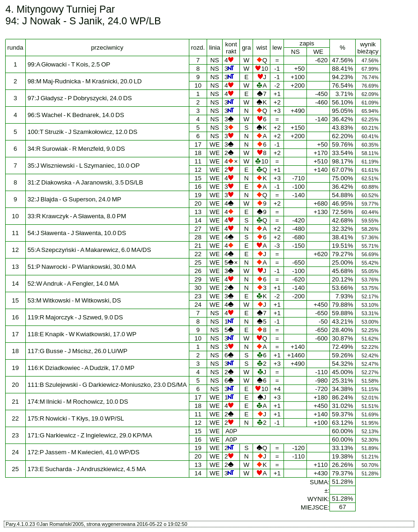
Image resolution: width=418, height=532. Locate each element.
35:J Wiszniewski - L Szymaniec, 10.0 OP (84, 166)
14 (198, 220)
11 (198, 161)
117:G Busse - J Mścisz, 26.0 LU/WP (78, 351)
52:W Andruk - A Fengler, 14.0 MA (73, 284)
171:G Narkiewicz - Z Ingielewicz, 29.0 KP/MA (90, 435)
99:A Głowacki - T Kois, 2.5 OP (69, 64)
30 (198, 288)
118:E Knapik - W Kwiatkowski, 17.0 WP (82, 334)
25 (198, 262)
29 (198, 279)
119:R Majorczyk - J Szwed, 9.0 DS (75, 317)
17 (198, 144)
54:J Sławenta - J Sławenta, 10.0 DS (77, 233)
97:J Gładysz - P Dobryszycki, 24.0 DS (80, 98)
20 (198, 203)
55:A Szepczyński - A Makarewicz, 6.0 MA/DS (90, 250)
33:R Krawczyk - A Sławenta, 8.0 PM (77, 216)
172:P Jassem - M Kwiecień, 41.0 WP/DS (84, 452)
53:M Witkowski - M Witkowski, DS (74, 300)
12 (198, 170)
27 (198, 229)
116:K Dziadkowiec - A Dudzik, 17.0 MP (81, 368)
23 (198, 296)
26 (198, 271)
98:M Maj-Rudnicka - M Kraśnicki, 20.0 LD (85, 81)
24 (198, 305)
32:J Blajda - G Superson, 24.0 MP (75, 199)
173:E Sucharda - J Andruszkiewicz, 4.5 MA (87, 469)
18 (198, 153)
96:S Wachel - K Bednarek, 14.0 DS (76, 115)
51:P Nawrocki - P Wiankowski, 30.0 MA (82, 267)
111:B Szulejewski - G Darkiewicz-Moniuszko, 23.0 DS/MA (107, 385)
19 (198, 195)
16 (198, 187)
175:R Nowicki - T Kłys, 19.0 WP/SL (76, 418)
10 (198, 85)
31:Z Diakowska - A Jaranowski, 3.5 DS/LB (86, 182)
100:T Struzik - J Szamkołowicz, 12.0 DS (83, 132)
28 (198, 237)
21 (198, 246)
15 (198, 178)
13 (198, 212)
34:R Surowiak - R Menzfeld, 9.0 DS (76, 149)
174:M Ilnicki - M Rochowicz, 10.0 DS (78, 402)
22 (198, 254)
